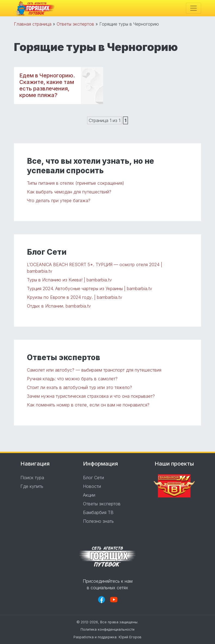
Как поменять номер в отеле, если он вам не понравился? (88, 405)
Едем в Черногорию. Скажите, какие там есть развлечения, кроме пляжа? (47, 85)
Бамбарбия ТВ (98, 512)
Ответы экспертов (75, 24)
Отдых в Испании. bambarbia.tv (59, 306)
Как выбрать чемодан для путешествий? (69, 192)
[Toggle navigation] (193, 8)
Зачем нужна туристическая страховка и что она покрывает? (91, 396)
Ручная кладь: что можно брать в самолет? (72, 379)
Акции (89, 495)
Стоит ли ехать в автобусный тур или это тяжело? (79, 387)
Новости (92, 486)
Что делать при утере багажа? (59, 201)
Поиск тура (32, 478)
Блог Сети (93, 478)
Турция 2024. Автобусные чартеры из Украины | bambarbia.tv (90, 288)
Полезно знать (98, 521)
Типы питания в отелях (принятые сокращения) (76, 183)
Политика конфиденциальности (107, 629)
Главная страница (33, 24)
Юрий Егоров (130, 637)
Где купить (32, 486)
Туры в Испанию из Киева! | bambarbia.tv (69, 280)
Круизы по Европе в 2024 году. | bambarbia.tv (75, 297)
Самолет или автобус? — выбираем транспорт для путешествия (94, 370)
